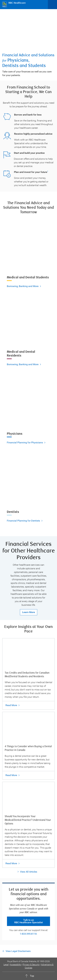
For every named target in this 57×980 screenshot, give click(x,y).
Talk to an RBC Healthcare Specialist (28, 921)
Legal (6, 965)
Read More (11, 705)
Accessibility (16, 965)
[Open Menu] (52, 5)
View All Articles (29, 872)
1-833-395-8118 (28, 934)
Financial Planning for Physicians (25, 442)
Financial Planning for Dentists (23, 521)
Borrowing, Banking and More (23, 286)
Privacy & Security (31, 965)
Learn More (29, 612)
